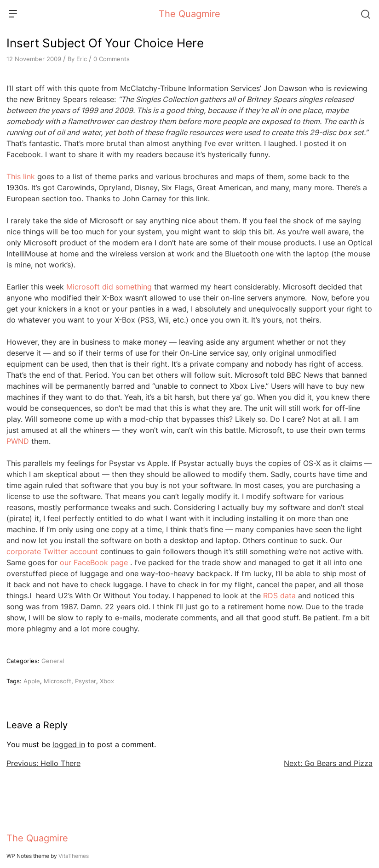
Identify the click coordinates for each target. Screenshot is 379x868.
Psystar (86, 681)
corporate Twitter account (52, 551)
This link (21, 176)
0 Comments (112, 59)
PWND (18, 441)
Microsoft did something (109, 287)
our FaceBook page (94, 562)
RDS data (279, 596)
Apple (32, 681)
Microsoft (57, 681)
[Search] (365, 14)
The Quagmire (189, 14)
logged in (69, 744)
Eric (82, 59)
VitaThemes (74, 856)
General (53, 661)
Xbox (107, 681)
